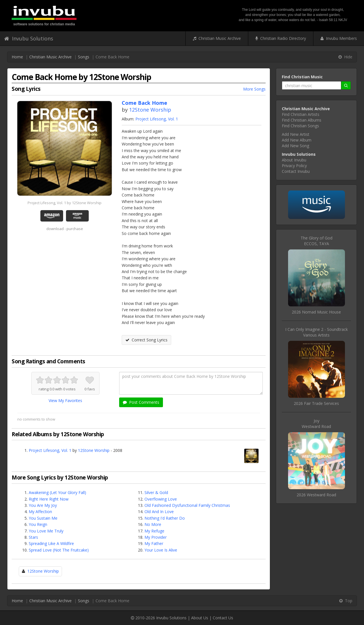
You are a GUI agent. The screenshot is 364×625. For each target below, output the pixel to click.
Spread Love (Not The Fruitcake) (59, 550)
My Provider (156, 537)
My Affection (40, 512)
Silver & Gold (156, 492)
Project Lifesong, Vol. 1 (157, 119)
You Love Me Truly (46, 531)
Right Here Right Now (49, 499)
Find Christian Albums (302, 120)
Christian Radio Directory (281, 38)
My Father (154, 543)
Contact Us (223, 618)
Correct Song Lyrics (146, 340)
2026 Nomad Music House (316, 312)
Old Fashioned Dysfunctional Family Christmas (187, 505)
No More (153, 524)
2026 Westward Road (316, 495)
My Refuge (154, 531)
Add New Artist (296, 134)
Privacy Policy (294, 166)
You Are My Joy (43, 505)
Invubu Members (339, 38)
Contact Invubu (296, 171)
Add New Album (297, 140)
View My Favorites (65, 400)
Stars (33, 537)
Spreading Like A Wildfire (51, 543)
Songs (84, 57)
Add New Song (295, 146)
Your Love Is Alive (161, 550)
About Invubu (294, 160)
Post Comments (141, 402)
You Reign (38, 524)
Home (17, 57)
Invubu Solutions (29, 38)
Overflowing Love (161, 499)
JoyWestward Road (316, 424)
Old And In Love (159, 512)
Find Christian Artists (301, 114)
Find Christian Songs (300, 126)
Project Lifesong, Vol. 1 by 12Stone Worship (65, 203)
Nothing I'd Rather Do (165, 518)
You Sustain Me (43, 518)
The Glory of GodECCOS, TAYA (317, 241)
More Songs (254, 89)
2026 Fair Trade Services (316, 403)
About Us (200, 618)
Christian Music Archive (217, 38)
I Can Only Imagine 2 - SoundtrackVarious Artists (317, 332)
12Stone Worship (150, 110)
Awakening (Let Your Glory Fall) (57, 492)
